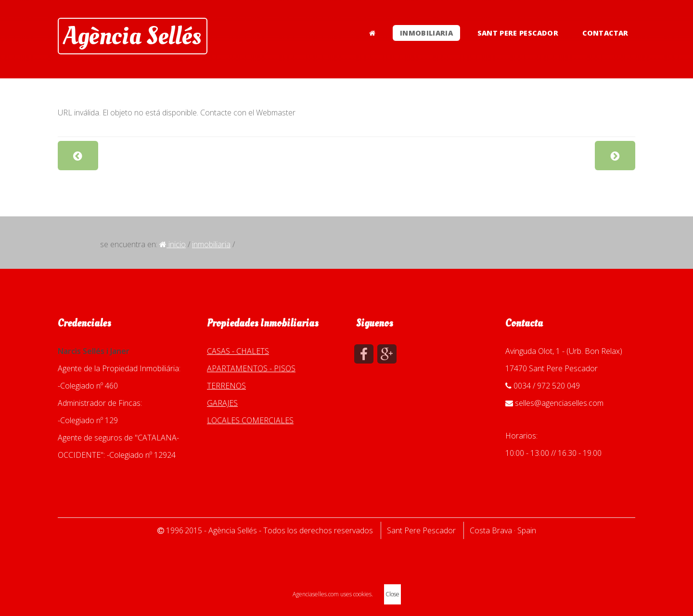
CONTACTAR (605, 33)
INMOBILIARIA (426, 33)
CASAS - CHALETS (238, 351)
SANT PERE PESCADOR (518, 33)
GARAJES (222, 403)
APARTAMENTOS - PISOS (251, 368)
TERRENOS (226, 386)
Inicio (173, 244)
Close (392, 594)
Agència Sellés (132, 36)
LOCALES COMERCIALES (250, 420)
